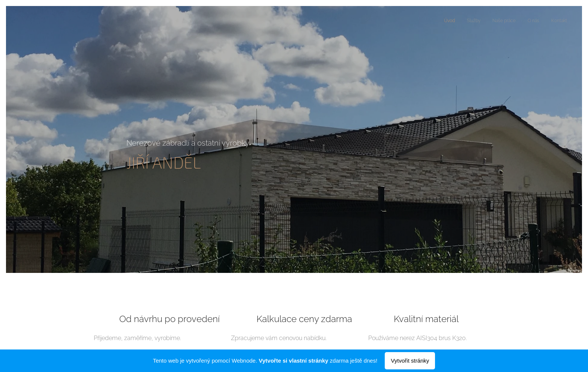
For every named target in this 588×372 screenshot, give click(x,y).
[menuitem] (521, 21)
